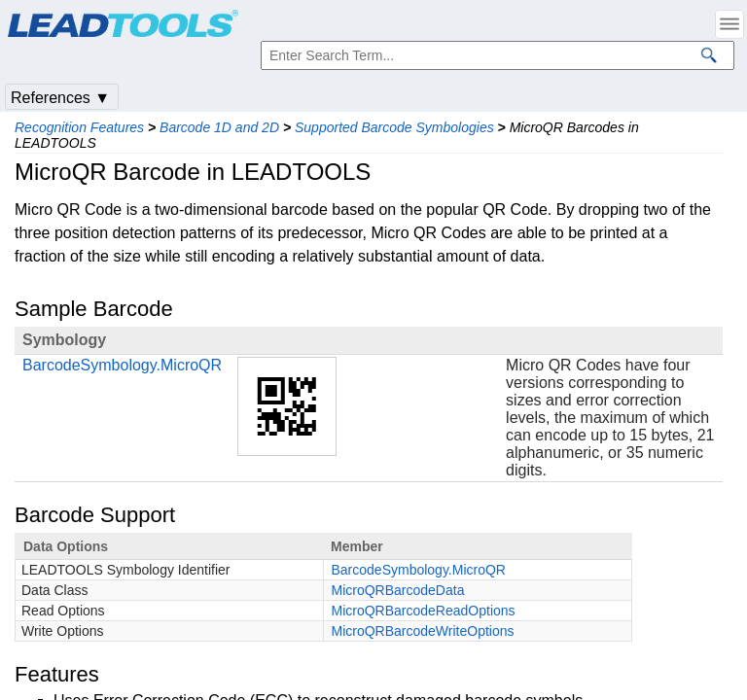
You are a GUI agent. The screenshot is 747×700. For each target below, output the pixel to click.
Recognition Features (79, 127)
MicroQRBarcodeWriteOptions (423, 631)
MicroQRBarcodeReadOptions (424, 611)
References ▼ (60, 98)
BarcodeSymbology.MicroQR (122, 365)
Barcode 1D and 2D (219, 127)
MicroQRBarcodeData (398, 590)
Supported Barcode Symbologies (394, 127)
